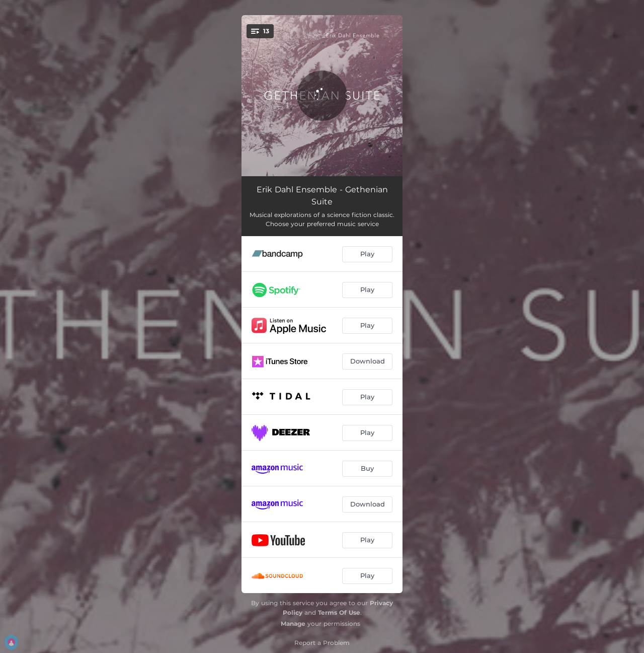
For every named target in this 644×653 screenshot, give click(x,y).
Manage (293, 624)
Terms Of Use (339, 612)
